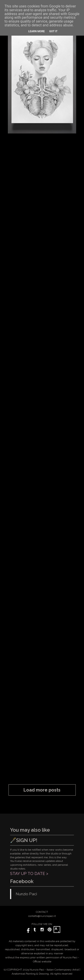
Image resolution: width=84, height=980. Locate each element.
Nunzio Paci (26, 894)
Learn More (37, 31)
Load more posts (42, 790)
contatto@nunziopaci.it (42, 916)
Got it (53, 31)
